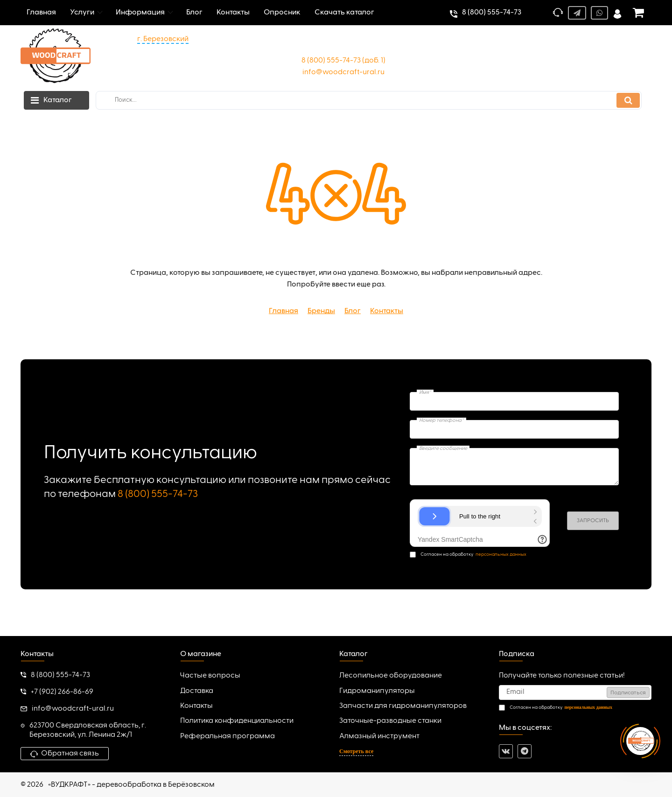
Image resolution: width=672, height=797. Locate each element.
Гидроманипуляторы (377, 691)
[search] (369, 100)
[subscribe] (575, 692)
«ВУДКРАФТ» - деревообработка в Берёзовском (131, 785)
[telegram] (525, 751)
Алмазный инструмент (379, 736)
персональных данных (501, 554)
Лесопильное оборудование (391, 676)
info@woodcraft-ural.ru (343, 72)
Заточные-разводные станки (390, 721)
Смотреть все (356, 751)
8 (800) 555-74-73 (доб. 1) (343, 61)
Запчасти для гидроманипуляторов (403, 706)
